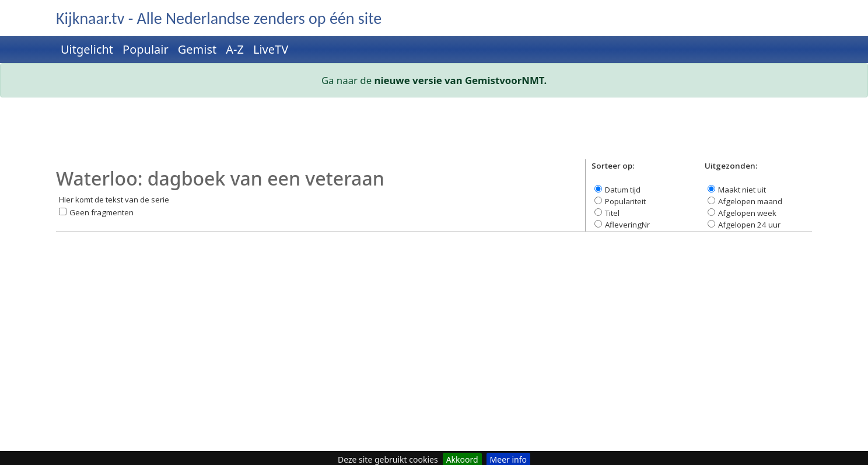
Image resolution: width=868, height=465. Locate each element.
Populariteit (625, 201)
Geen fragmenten (101, 212)
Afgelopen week (747, 213)
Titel (612, 213)
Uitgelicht (87, 49)
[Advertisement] (406, 133)
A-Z (235, 49)
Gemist (197, 49)
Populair (146, 49)
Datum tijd (623, 190)
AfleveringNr (627, 225)
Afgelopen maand (750, 201)
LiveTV (271, 49)
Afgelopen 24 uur (749, 225)
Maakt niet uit (742, 190)
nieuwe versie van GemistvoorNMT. (461, 80)
